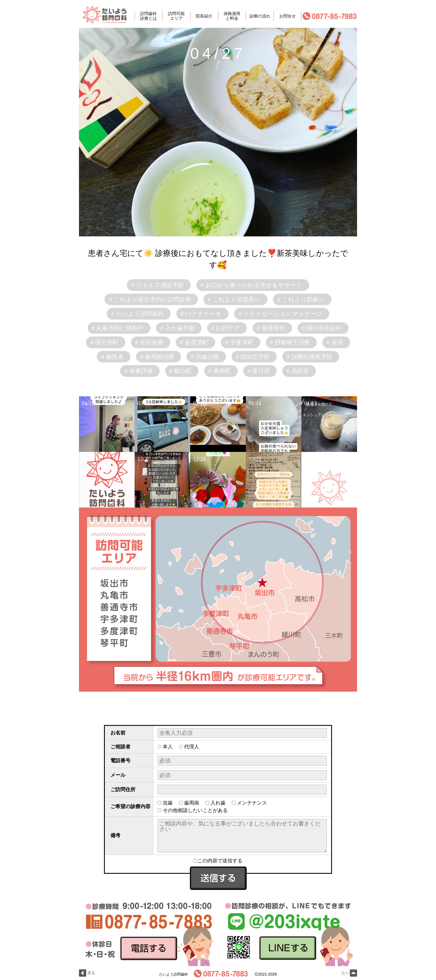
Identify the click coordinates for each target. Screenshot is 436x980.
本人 (168, 747)
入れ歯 (218, 803)
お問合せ (288, 16)
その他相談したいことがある (195, 810)
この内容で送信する (218, 861)
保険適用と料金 (232, 16)
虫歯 (168, 803)
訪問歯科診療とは (148, 16)
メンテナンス (252, 803)
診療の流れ (260, 16)
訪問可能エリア (176, 16)
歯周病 (192, 803)
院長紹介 (204, 16)
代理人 (192, 747)
